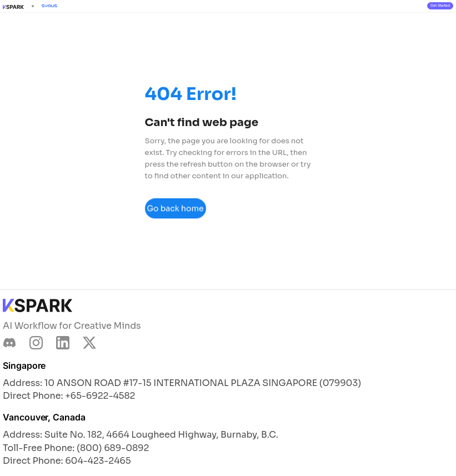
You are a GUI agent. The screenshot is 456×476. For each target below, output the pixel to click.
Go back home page (175, 212)
